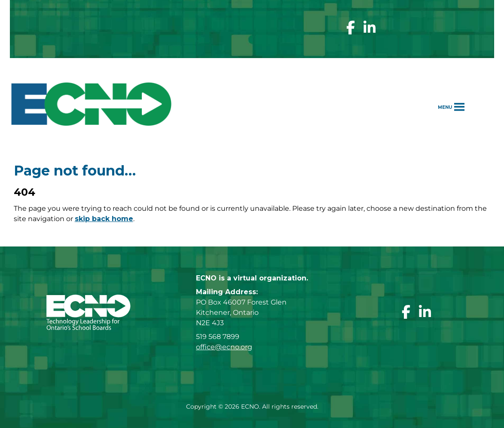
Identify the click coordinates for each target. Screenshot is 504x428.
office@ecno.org (224, 347)
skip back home (104, 219)
